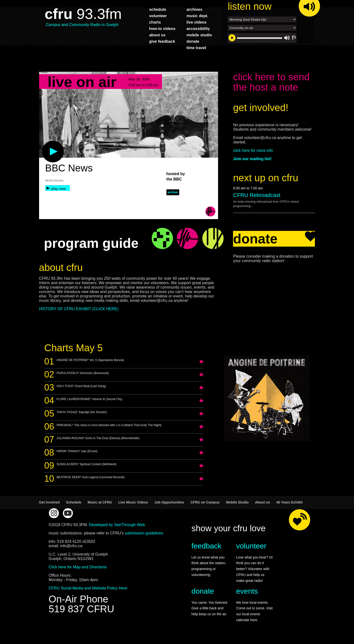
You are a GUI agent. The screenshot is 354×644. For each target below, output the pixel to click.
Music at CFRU (100, 502)
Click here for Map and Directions (78, 567)
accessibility (198, 28)
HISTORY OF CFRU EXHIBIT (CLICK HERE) (79, 309)
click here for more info (253, 150)
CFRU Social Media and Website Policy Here (88, 588)
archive (173, 192)
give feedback (162, 41)
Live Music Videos (133, 502)
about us (157, 35)
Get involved (49, 502)
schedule (157, 9)
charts (155, 22)
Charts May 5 (74, 348)
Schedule (74, 502)
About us (262, 502)
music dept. (197, 16)
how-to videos (162, 28)
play (45, 143)
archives (194, 9)
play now (59, 189)
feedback (206, 546)
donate (193, 41)
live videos (196, 22)
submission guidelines (144, 533)
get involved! (261, 108)
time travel (196, 48)
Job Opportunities (169, 502)
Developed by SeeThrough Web (117, 525)
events (247, 591)
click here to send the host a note (271, 82)
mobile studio (199, 35)
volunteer (158, 16)
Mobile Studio (237, 502)
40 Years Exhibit (289, 502)
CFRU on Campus (205, 502)
